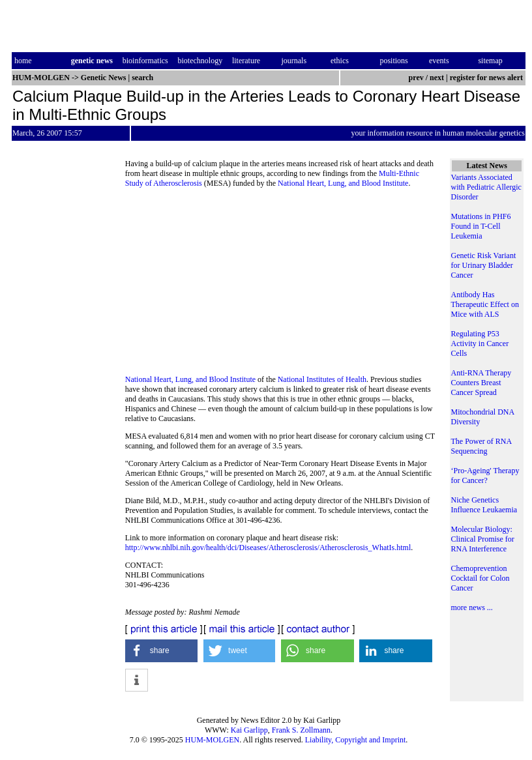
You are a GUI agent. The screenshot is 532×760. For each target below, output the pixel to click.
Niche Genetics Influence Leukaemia (484, 505)
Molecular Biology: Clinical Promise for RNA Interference (482, 539)
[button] (162, 651)
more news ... (471, 607)
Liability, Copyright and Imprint (356, 740)
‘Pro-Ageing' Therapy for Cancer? (485, 475)
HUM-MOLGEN (212, 740)
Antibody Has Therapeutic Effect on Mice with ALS (484, 304)
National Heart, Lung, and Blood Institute (343, 183)
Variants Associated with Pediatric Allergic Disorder (486, 187)
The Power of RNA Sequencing (481, 446)
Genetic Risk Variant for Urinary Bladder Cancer (483, 265)
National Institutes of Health (322, 379)
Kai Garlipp (249, 730)
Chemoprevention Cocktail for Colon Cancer (480, 578)
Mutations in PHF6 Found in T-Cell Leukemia (480, 226)
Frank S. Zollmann (301, 730)
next (437, 78)
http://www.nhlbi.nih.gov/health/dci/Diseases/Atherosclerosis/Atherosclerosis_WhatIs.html (268, 548)
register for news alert (487, 78)
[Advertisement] (282, 285)
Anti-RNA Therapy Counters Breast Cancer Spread (481, 383)
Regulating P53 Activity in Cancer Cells (480, 343)
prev (416, 78)
